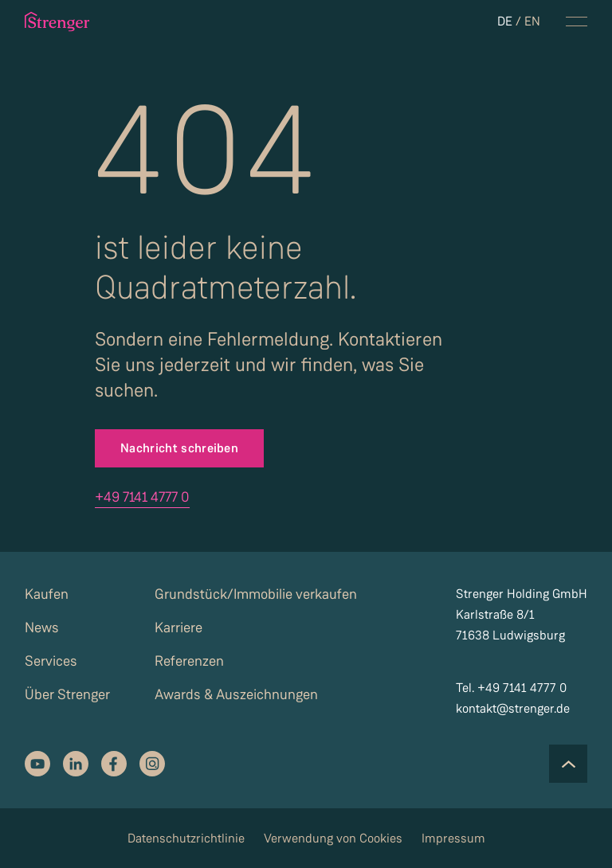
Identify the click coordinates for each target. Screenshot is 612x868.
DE (505, 21)
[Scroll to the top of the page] (568, 764)
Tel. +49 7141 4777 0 (511, 688)
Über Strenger (67, 694)
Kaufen (47, 594)
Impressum (453, 838)
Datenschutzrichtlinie (186, 838)
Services (51, 661)
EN (532, 21)
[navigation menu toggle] (577, 22)
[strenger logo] (60, 22)
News (42, 628)
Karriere (178, 628)
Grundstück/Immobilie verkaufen (256, 594)
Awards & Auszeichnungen (236, 694)
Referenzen (189, 661)
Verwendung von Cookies (333, 838)
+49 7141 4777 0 (142, 497)
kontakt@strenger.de (513, 708)
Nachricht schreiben (179, 448)
